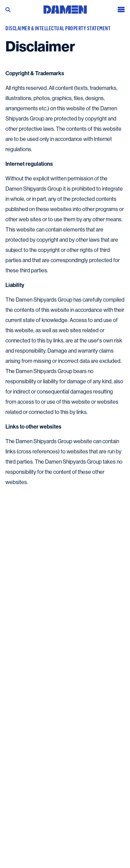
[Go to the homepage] (65, 8)
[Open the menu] (121, 9)
